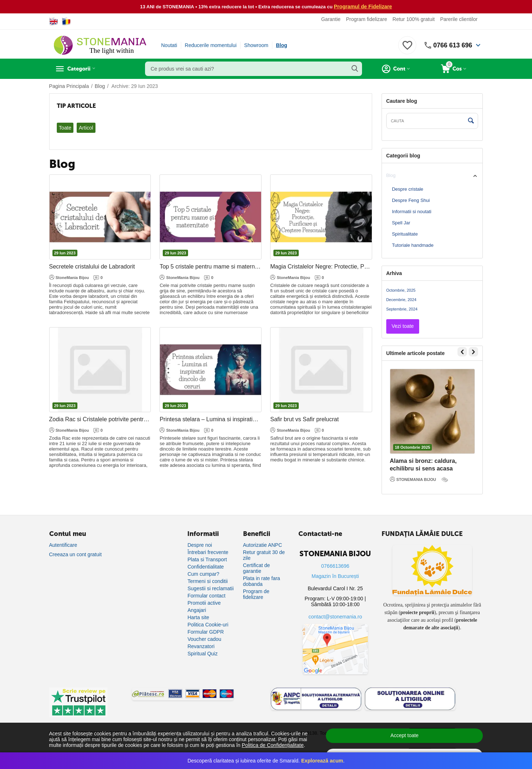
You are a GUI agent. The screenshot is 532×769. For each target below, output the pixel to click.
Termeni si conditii (207, 581)
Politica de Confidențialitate (273, 745)
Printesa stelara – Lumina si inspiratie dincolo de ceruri (210, 419)
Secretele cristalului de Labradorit (92, 267)
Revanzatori (201, 646)
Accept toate (405, 735)
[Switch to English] (54, 21)
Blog (282, 45)
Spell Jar (401, 223)
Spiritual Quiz (202, 654)
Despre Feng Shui (411, 200)
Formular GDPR (205, 632)
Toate (65, 128)
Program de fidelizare (256, 594)
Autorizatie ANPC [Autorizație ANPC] (263, 545)
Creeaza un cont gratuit (76, 554)
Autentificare (63, 545)
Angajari (197, 610)
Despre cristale (408, 189)
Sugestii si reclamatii (210, 588)
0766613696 (335, 566)
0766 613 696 (452, 45)
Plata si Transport (207, 559)
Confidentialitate (205, 567)
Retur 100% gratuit (414, 19)
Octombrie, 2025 (401, 290)
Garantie (331, 19)
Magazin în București (335, 576)
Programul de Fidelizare (363, 7)
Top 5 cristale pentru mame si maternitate (210, 267)
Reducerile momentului (211, 45)
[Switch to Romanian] (66, 21)
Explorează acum (322, 761)
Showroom (256, 45)
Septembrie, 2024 (402, 309)
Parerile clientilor (459, 19)
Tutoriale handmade (413, 245)
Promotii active (204, 603)
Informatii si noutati (412, 212)
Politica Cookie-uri (208, 625)
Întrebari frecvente (208, 552)
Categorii (82, 69)
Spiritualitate (405, 234)
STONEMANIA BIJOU (413, 479)
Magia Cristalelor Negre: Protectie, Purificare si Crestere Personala (321, 267)
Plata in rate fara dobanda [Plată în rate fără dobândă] (262, 581)
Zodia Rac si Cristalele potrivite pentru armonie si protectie (100, 419)
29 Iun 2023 (65, 253)
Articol (86, 128)
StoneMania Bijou (69, 277)
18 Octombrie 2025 (413, 447)
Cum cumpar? (203, 574)
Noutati (169, 45)
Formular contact (206, 596)
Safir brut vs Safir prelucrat (304, 419)
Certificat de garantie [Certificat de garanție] (257, 568)
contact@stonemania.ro (335, 617)
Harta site (198, 617)
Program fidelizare (367, 19)
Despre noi (200, 545)
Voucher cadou (204, 639)
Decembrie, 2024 (401, 300)
